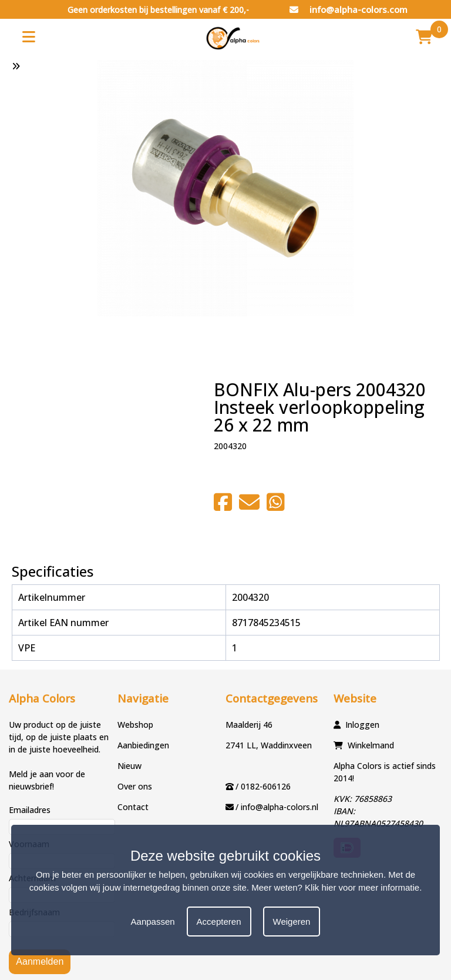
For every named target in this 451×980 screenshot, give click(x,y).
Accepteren (219, 922)
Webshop (135, 725)
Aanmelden (40, 961)
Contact (133, 807)
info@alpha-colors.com (349, 9)
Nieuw (129, 766)
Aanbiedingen (143, 745)
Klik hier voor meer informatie (362, 887)
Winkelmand (371, 745)
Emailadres (30, 810)
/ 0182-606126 (263, 786)
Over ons (135, 786)
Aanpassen (153, 922)
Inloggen (362, 725)
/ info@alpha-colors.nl (277, 807)
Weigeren (292, 922)
